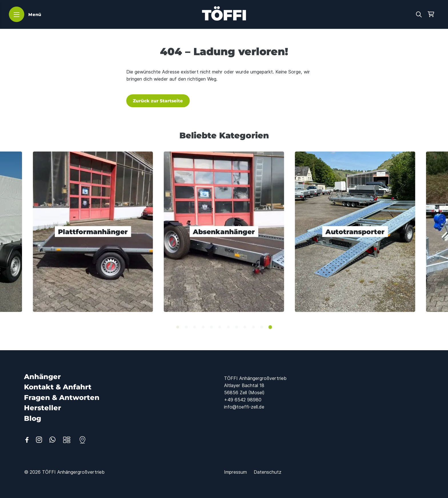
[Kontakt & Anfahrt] (58, 387)
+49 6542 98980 (243, 400)
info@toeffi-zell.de (244, 407)
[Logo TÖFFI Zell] (224, 14)
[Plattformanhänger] (93, 232)
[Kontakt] (82, 440)
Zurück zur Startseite (158, 101)
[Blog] (33, 418)
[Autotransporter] (355, 232)
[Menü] (26, 14)
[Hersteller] (43, 408)
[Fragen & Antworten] (62, 398)
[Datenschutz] (268, 472)
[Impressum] (235, 472)
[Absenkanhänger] (224, 232)
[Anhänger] (42, 377)
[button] (419, 14)
